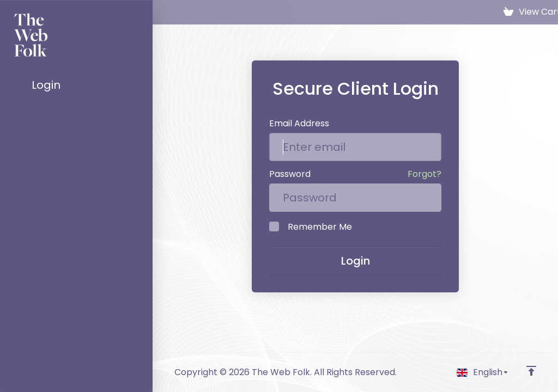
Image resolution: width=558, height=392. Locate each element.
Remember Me (311, 227)
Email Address (299, 123)
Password (290, 174)
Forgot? (424, 174)
